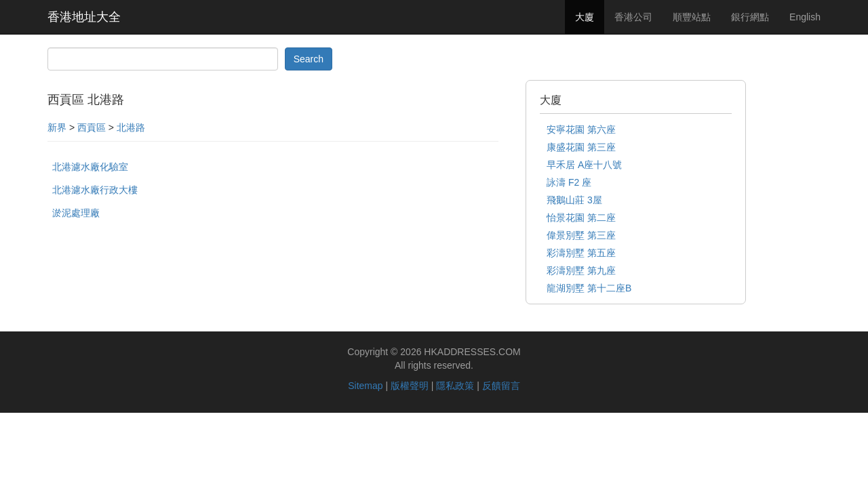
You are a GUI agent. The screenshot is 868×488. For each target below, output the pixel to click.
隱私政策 (455, 386)
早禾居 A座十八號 (584, 165)
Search (309, 59)
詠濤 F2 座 (569, 182)
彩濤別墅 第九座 (581, 270)
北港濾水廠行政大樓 (95, 190)
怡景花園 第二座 (581, 218)
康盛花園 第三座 (581, 147)
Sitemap (365, 386)
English (805, 17)
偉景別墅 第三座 (581, 235)
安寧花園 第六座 (581, 129)
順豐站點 (692, 17)
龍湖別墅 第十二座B (589, 288)
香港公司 (633, 17)
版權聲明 (410, 386)
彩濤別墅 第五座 (581, 253)
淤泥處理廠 (76, 213)
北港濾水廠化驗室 (90, 167)
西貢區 (92, 127)
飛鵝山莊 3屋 (574, 200)
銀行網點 (750, 17)
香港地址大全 (84, 17)
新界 (57, 127)
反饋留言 (501, 386)
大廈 (585, 17)
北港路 (131, 127)
